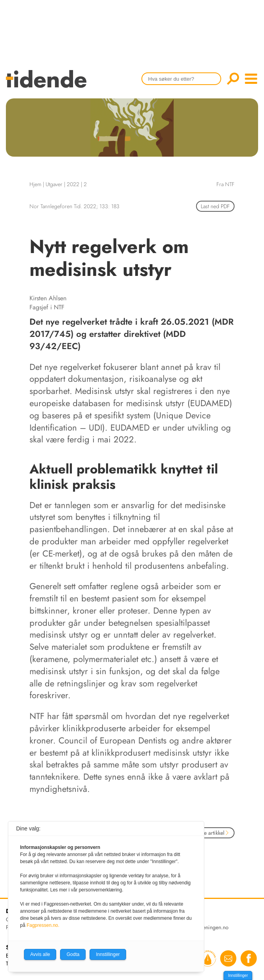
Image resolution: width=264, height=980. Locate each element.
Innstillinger (238, 975)
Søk (233, 79)
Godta (73, 954)
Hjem (35, 184)
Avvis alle (40, 954)
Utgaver (54, 184)
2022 (73, 184)
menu (251, 79)
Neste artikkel (212, 833)
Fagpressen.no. (43, 925)
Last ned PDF (215, 206)
